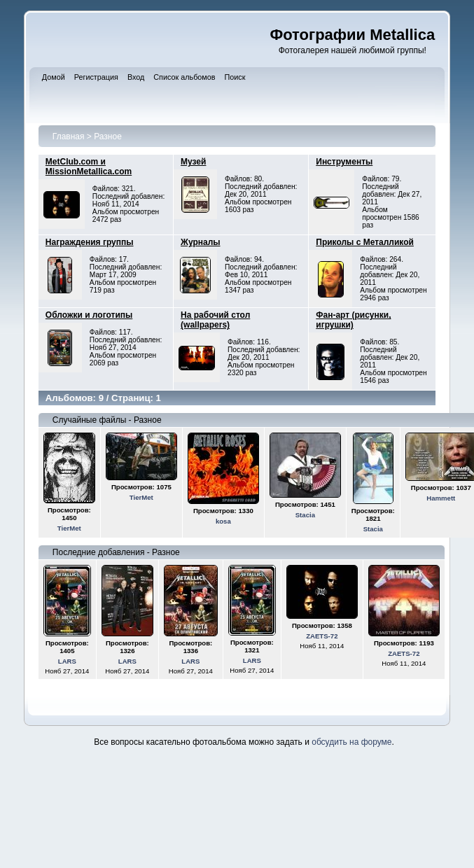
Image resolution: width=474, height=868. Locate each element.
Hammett (441, 498)
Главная (69, 136)
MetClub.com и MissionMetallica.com (89, 167)
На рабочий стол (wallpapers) (215, 320)
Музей (193, 162)
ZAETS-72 (322, 636)
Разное (108, 136)
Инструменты (344, 162)
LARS (67, 661)
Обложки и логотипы (89, 315)
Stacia (305, 515)
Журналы (200, 242)
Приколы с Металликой (365, 242)
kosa (223, 521)
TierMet (69, 528)
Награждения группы (90, 242)
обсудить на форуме (351, 742)
